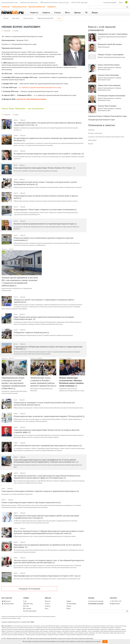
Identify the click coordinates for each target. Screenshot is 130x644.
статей (16, 31)
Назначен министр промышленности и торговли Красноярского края (45, 224)
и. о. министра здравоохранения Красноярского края (40, 87)
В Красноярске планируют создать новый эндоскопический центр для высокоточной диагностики (44, 404)
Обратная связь (28, 604)
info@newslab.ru (115, 604)
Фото (47, 608)
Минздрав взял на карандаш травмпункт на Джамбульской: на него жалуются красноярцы (47, 546)
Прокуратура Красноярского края (101, 120)
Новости (23, 120)
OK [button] (105, 642)
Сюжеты (48, 606)
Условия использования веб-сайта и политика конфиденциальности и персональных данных (28, 616)
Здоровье (91, 130)
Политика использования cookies (11, 618)
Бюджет (91, 144)
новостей (7, 31)
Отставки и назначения (95, 133)
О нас (25, 601)
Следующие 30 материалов (29, 589)
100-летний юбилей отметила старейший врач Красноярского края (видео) (48, 445)
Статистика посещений (96, 601)
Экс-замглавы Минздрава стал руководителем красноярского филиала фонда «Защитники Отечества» (48, 124)
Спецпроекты (51, 7)
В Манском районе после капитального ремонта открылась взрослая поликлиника (43, 239)
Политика (33, 358)
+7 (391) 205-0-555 (116, 601)
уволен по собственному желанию (31, 99)
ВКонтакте (6, 601)
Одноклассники (8, 604)
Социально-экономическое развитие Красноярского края (106, 137)
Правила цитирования (86, 638)
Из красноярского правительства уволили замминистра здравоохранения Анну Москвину (48, 139)
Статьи (47, 604)
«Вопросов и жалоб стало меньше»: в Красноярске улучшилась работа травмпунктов (44, 301)
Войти (121, 2)
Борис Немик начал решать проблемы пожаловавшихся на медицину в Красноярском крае (44, 318)
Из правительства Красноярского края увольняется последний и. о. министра (49, 154)
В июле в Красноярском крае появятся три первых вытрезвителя (31, 502)
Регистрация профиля (110, 2)
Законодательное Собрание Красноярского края (107, 116)
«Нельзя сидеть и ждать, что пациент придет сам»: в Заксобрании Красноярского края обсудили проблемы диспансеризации (49, 561)
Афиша (69, 601)
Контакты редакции (30, 611)
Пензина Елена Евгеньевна (108, 75)
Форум (69, 606)
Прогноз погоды (64, 2)
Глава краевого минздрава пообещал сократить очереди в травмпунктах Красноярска (40, 491)
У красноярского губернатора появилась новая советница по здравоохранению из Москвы (48, 348)
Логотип (26, 606)
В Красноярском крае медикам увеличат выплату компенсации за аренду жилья (46, 197)
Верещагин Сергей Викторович (110, 44)
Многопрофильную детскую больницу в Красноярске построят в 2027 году (47, 576)
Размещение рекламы (96, 604)
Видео (69, 608)
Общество (5, 249)
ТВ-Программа (71, 604)
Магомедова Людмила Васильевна (112, 96)
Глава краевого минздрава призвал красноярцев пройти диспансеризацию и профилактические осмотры (46, 517)
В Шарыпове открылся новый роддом (31, 332)
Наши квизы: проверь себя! (37, 7)
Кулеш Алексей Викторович (109, 65)
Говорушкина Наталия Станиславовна (113, 34)
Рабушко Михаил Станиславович (111, 55)
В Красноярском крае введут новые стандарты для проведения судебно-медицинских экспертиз (46, 183)
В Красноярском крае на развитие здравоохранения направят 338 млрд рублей (49, 416)
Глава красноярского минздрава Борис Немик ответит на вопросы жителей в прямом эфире (46, 431)
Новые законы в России (19, 7)
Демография (92, 140)
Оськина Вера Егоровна (107, 106)
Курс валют (84, 2)
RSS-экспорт (27, 608)
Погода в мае (6, 7)
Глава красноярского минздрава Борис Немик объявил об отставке (44, 168)
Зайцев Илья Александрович (109, 85)
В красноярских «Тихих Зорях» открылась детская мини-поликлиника (45, 209)
